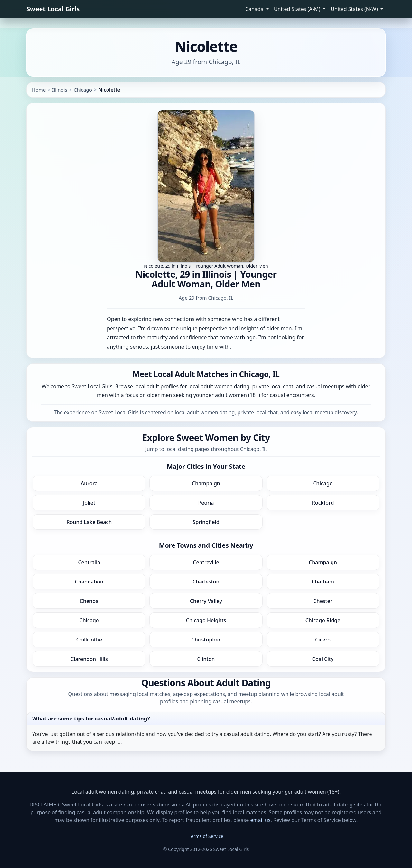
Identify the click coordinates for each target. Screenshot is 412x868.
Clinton (206, 659)
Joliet (89, 503)
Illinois (60, 90)
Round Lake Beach (89, 522)
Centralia (89, 562)
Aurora (89, 483)
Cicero (323, 640)
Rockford (323, 503)
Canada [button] (255, 9)
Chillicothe (89, 640)
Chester (323, 601)
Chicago (83, 90)
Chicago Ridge (323, 620)
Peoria (206, 503)
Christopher (206, 640)
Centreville (206, 562)
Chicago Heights (206, 620)
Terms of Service (206, 836)
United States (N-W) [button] (355, 9)
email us (261, 820)
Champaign (206, 483)
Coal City (323, 659)
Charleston (206, 582)
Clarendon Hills (89, 659)
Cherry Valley (206, 601)
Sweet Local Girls (53, 9)
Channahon (89, 582)
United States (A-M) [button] (298, 9)
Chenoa (89, 601)
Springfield (206, 522)
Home (39, 90)
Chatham (323, 582)
